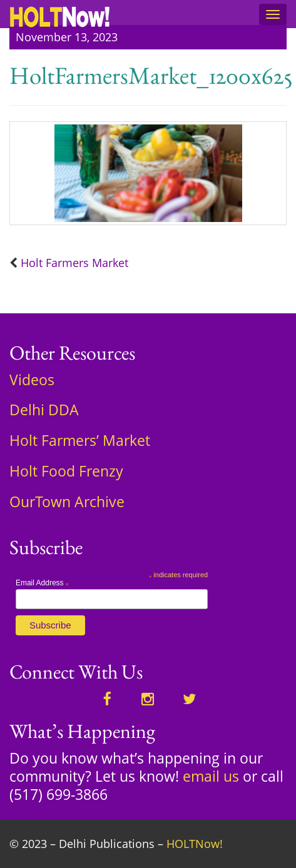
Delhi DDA (44, 410)
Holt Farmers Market (74, 263)
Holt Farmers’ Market (80, 440)
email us (211, 776)
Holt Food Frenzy (66, 471)
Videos (32, 380)
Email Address (42, 583)
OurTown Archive (67, 502)
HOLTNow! (195, 844)
